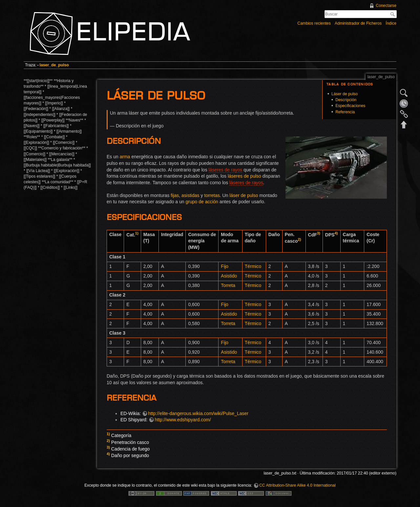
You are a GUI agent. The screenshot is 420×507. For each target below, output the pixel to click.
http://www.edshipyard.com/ (183, 420)
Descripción (346, 100)
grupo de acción (202, 202)
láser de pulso (244, 195)
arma (125, 157)
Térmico (253, 266)
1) (137, 233)
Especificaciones (350, 106)
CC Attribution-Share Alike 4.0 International (297, 485)
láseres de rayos (226, 170)
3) (319, 233)
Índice (391, 23)
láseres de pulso (244, 176)
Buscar (393, 14)
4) (336, 233)
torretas (212, 195)
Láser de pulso (345, 94)
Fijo (225, 266)
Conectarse (386, 6)
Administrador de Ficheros (358, 23)
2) (300, 239)
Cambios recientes (314, 23)
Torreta (228, 285)
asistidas (190, 195)
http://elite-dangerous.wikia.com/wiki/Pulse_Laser (198, 413)
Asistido (229, 276)
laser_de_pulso (54, 65)
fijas (175, 195)
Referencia (345, 112)
